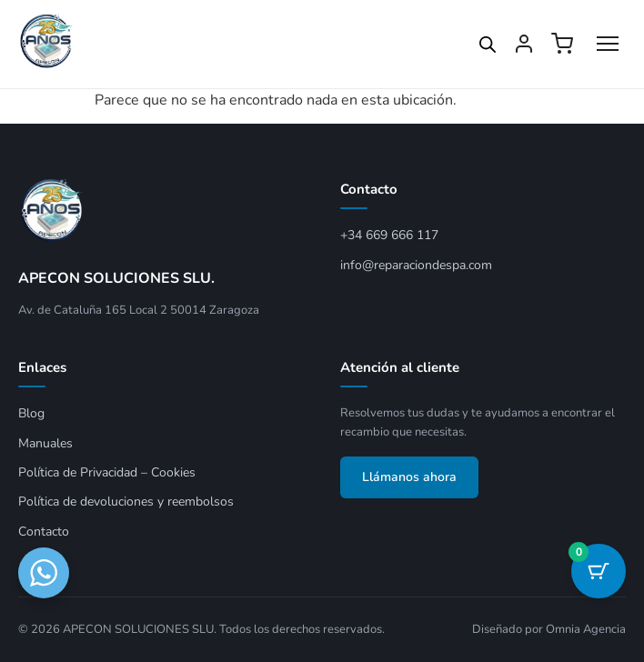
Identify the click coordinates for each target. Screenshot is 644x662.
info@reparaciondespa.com (416, 265)
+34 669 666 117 (389, 235)
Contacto (44, 532)
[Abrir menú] (608, 44)
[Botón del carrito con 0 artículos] (599, 571)
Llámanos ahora (409, 477)
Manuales (45, 443)
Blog (31, 413)
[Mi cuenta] (524, 44)
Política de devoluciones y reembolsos (126, 502)
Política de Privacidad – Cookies (107, 472)
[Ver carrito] (562, 44)
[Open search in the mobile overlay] (488, 45)
